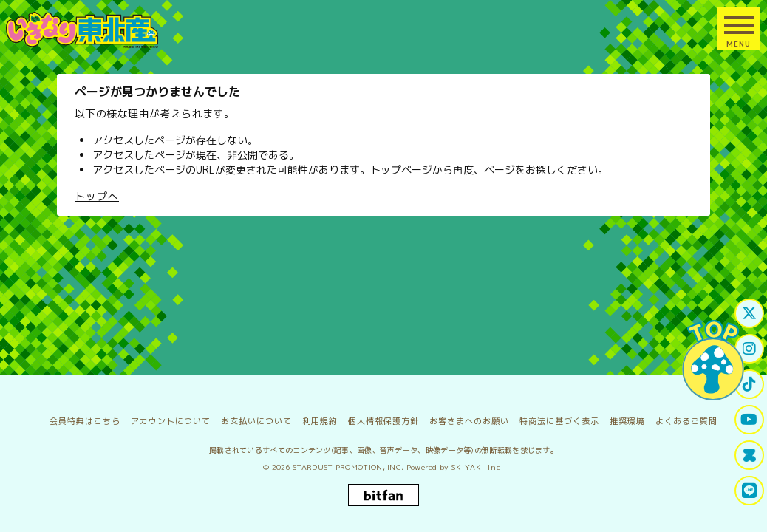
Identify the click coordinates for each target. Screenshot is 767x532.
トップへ (97, 196)
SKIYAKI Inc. (478, 467)
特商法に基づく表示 (559, 421)
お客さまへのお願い (469, 421)
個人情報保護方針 (383, 421)
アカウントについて (171, 421)
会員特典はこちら (85, 421)
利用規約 (320, 421)
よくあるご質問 (686, 421)
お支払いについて (256, 421)
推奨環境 (627, 421)
